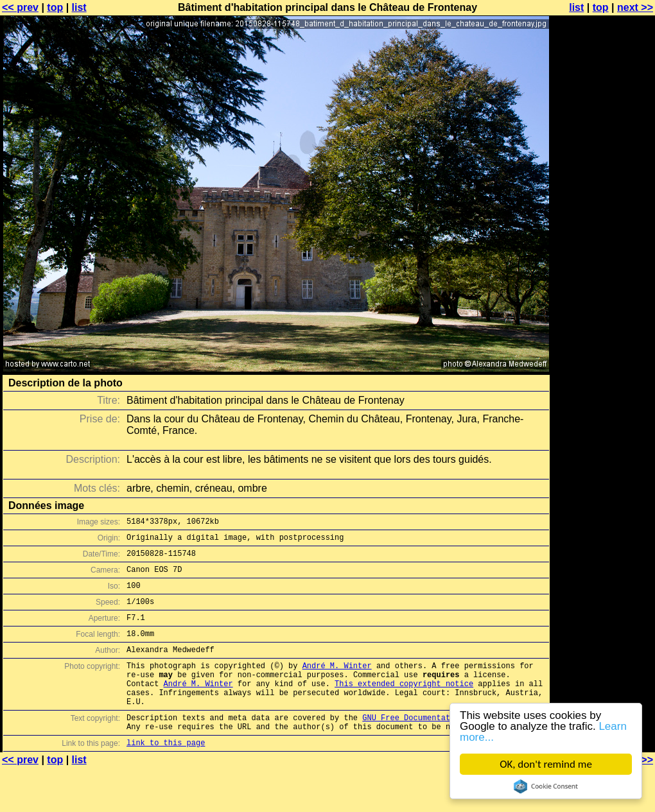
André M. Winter (337, 685)
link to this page (166, 775)
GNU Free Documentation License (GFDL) (448, 746)
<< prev (20, 7)
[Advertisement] (603, 318)
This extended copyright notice (404, 706)
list (79, 7)
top (55, 7)
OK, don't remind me (546, 764)
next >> (635, 7)
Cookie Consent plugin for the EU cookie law (546, 786)
